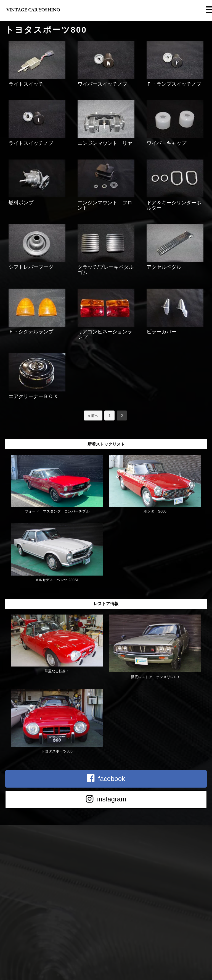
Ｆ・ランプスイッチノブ (174, 84)
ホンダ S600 (157, 511)
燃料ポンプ (21, 203)
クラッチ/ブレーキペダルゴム (106, 270)
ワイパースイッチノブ (102, 84)
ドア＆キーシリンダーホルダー (174, 205)
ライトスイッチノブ (31, 143)
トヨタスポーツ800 (57, 751)
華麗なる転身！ (57, 671)
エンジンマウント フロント (105, 205)
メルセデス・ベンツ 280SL (57, 580)
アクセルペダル (164, 267)
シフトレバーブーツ (31, 267)
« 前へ (93, 416)
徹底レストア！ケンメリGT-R (155, 677)
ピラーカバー (161, 332)
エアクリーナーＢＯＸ (33, 396)
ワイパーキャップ (166, 143)
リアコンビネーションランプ (105, 334)
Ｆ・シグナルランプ (31, 332)
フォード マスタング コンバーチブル (57, 511)
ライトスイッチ (26, 84)
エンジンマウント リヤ (105, 143)
